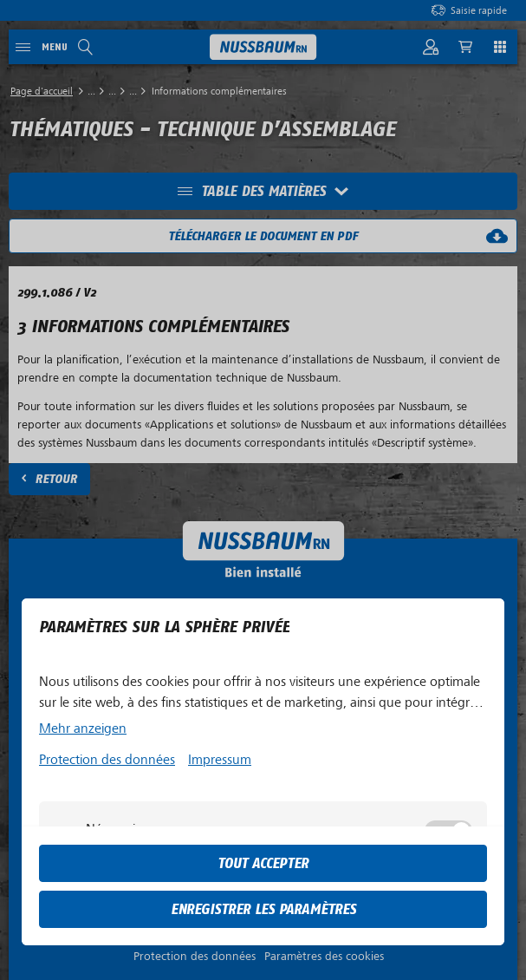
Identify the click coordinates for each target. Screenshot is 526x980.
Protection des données (107, 760)
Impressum (220, 760)
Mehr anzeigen (83, 728)
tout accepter (263, 863)
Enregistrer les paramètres (263, 909)
